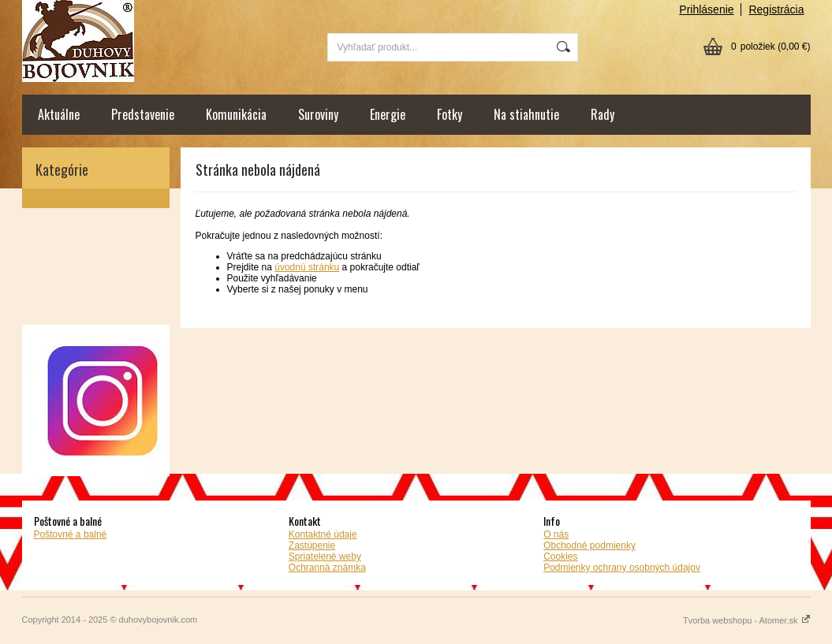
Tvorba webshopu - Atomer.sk (747, 620)
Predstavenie (143, 114)
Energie (388, 114)
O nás (556, 534)
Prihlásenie (706, 9)
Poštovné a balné (71, 534)
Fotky (450, 114)
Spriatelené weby (325, 557)
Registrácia (776, 9)
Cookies (560, 557)
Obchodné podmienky (589, 545)
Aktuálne (59, 114)
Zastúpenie (312, 545)
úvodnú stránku (307, 267)
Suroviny (318, 114)
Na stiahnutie (526, 114)
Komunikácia (236, 114)
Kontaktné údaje (323, 534)
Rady (603, 114)
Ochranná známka (327, 568)
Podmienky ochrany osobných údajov (622, 568)
